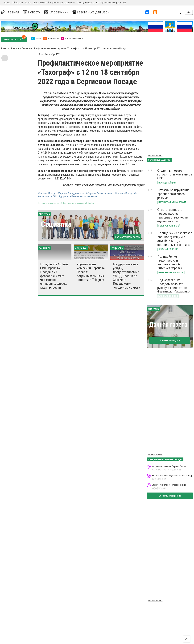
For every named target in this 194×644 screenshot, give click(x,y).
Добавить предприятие (170, 496)
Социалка (56, 224)
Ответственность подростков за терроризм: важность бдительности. (173, 215)
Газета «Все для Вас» (91, 12)
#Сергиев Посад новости (70, 194)
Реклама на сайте (155, 156)
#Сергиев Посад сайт (126, 194)
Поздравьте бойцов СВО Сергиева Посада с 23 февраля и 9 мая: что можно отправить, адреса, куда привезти (54, 276)
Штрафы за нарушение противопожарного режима (173, 194)
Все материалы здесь (127, 237)
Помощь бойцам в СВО (88, 3)
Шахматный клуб (41, 3)
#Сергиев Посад (46, 194)
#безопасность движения (83, 196)
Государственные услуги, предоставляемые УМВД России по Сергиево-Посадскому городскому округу (126, 276)
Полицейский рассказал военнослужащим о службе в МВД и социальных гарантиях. (175, 239)
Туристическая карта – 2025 (113, 3)
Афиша (7, 3)
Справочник (57, 12)
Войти (189, 12)
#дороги (63, 196)
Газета (28, 3)
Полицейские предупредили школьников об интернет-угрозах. (170, 262)
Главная (10, 12)
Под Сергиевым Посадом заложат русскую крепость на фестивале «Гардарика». (174, 286)
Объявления (18, 3)
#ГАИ (54, 196)
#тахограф (43, 196)
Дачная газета (168, 324)
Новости (32, 12)
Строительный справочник (63, 3)
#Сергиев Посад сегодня (99, 194)
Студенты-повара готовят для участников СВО (175, 174)
